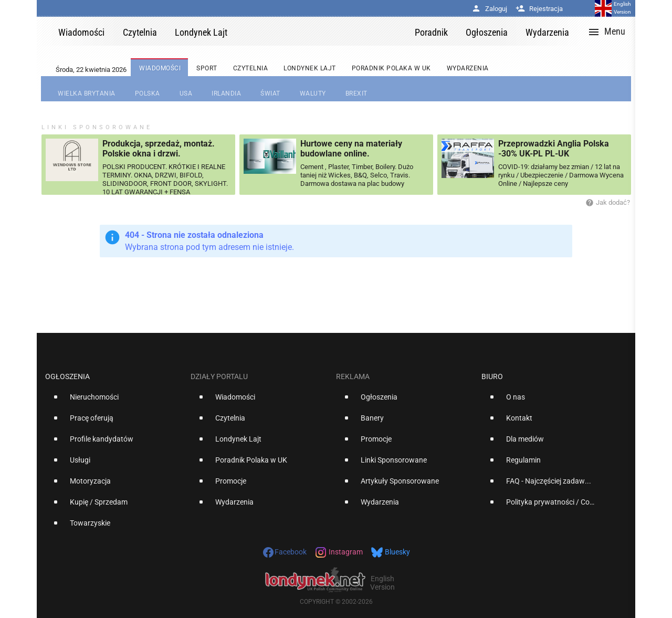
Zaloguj (489, 9)
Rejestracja (539, 9)
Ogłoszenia (67, 376)
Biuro (492, 376)
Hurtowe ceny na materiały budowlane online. (351, 149)
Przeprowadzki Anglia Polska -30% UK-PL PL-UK (554, 149)
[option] (114, 401)
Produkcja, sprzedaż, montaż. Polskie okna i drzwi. (159, 149)
